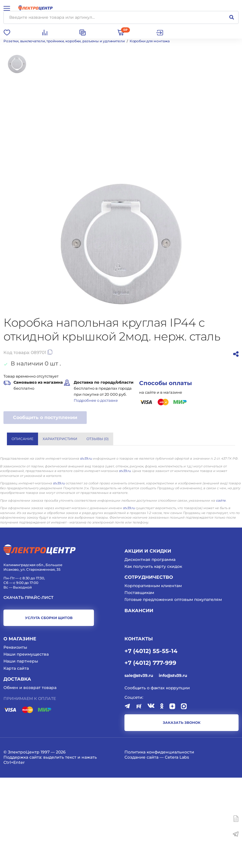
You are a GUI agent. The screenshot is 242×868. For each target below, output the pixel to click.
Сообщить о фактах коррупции (157, 778)
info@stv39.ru (173, 766)
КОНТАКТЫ (139, 729)
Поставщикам (139, 683)
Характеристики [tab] (60, 439)
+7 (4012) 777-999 (150, 753)
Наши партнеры (21, 751)
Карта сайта (16, 758)
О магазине (20, 729)
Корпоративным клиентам (153, 676)
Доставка (17, 769)
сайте (221, 591)
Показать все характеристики (200, 490)
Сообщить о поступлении (45, 417)
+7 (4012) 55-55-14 (151, 741)
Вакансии (139, 701)
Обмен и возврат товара (30, 778)
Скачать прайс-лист (29, 688)
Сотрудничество (149, 668)
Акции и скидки (148, 641)
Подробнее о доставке (96, 400)
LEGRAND (134, 513)
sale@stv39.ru (139, 766)
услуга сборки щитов (49, 708)
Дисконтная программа (150, 650)
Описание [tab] (22, 439)
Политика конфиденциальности (159, 842)
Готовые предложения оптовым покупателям (173, 690)
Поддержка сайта (22, 848)
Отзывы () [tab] (98, 439)
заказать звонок (182, 813)
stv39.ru (86, 549)
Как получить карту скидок (153, 657)
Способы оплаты (166, 383)
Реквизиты (15, 738)
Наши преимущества (26, 745)
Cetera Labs (177, 848)
